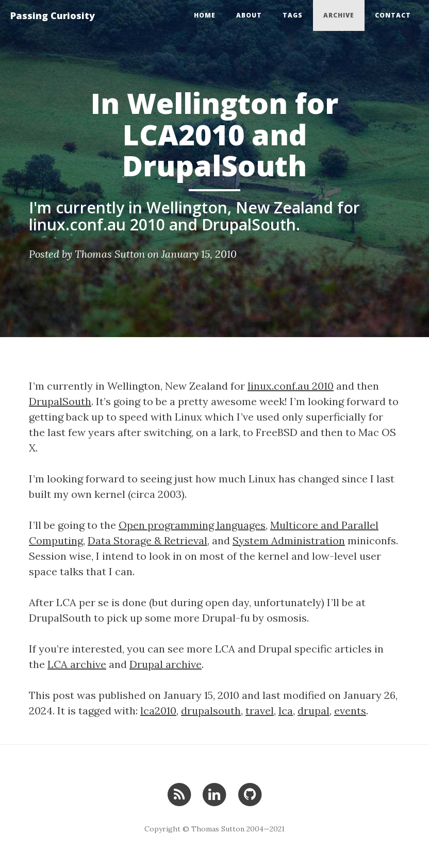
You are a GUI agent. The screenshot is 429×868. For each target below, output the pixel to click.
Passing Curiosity (53, 15)
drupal (313, 711)
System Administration (289, 540)
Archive (339, 15)
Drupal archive (166, 664)
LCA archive (77, 664)
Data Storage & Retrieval (147, 540)
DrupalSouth (60, 401)
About (249, 15)
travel (260, 711)
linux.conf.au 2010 (291, 386)
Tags (293, 15)
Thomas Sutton (110, 254)
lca (286, 711)
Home (205, 15)
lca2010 (158, 711)
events (350, 711)
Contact (393, 15)
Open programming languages (192, 525)
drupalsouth (211, 711)
